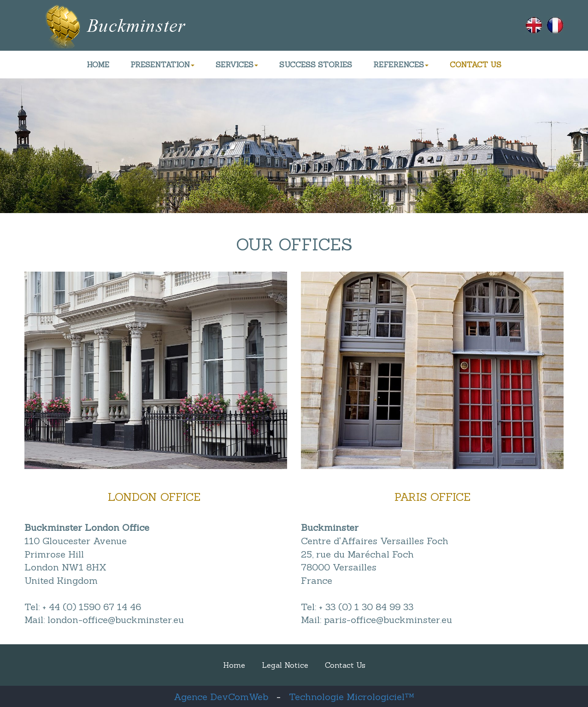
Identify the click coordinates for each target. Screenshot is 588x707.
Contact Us (345, 665)
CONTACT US (476, 65)
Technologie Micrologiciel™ (352, 697)
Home (234, 665)
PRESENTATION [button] (162, 65)
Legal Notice (285, 665)
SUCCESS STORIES (316, 65)
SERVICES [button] (237, 65)
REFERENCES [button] (401, 65)
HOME (98, 65)
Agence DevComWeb (221, 697)
